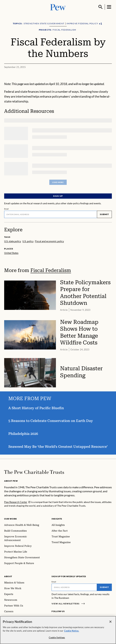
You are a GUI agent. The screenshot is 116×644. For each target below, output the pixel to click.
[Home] (34, 472)
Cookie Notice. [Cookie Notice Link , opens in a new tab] (72, 631)
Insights (57, 519)
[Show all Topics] (100, 24)
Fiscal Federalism (51, 270)
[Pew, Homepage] (58, 7)
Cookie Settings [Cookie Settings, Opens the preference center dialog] (57, 638)
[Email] (51, 214)
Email (7, 209)
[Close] (110, 622)
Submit (104, 214)
